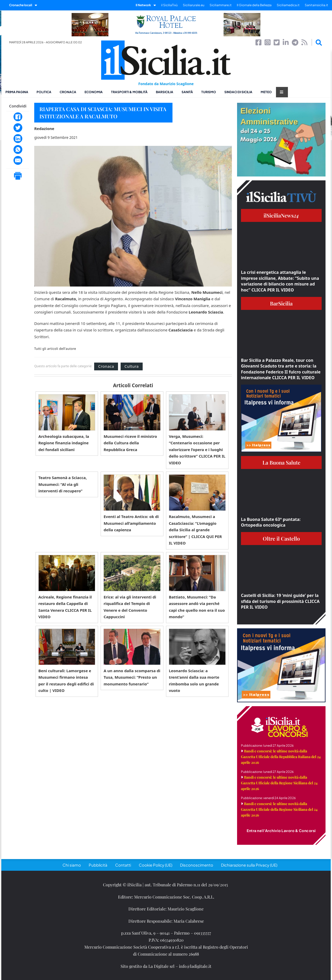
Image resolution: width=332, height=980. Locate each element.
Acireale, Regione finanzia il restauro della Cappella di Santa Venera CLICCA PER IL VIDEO (65, 607)
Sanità (187, 92)
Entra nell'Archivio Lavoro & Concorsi (281, 831)
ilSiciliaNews (281, 215)
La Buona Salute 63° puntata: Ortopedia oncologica (271, 522)
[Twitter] (18, 128)
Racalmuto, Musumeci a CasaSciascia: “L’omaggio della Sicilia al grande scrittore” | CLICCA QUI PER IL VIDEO (195, 530)
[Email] (18, 160)
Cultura (132, 366)
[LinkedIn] (18, 139)
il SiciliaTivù (169, 5)
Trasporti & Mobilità (129, 92)
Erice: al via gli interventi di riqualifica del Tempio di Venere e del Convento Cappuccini (130, 607)
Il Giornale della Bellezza (254, 5)
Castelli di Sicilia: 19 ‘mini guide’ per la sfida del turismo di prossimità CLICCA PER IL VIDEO (280, 601)
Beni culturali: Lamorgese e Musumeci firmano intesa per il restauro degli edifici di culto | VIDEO (66, 681)
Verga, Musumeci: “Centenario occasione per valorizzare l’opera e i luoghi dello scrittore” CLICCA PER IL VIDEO (197, 450)
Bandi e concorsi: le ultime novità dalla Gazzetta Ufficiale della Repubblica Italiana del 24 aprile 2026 (281, 757)
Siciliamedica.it (288, 5)
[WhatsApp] (18, 149)
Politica (44, 92)
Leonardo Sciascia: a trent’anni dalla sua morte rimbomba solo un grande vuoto (194, 681)
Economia (94, 92)
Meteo (266, 92)
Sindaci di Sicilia (238, 92)
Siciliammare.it (221, 5)
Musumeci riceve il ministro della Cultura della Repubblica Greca (130, 443)
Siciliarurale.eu (194, 5)
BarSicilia (165, 92)
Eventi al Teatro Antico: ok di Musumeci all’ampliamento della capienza (131, 523)
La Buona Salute (281, 462)
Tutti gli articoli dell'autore (55, 349)
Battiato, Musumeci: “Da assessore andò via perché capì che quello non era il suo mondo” (197, 607)
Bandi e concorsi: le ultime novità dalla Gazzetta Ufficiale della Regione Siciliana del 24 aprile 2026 (279, 783)
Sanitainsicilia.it (316, 5)
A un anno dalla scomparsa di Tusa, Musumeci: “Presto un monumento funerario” (132, 677)
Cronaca (68, 92)
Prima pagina (17, 92)
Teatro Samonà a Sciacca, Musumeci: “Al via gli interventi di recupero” (63, 484)
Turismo (209, 92)
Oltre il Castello (281, 538)
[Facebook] (18, 117)
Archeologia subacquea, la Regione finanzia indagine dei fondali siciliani (64, 443)
